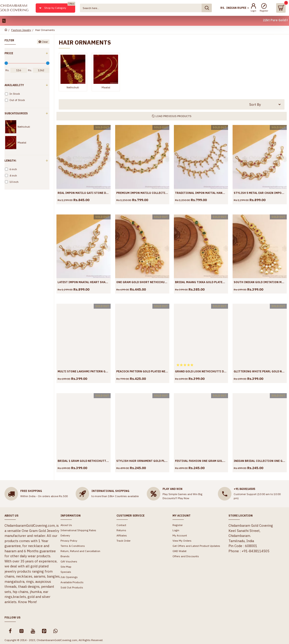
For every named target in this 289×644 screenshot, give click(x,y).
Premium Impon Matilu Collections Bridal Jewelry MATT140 (142, 193)
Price (9, 53)
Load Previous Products (174, 116)
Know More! (27, 602)
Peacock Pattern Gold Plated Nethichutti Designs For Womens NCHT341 (142, 371)
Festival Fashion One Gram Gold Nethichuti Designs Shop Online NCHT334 (201, 461)
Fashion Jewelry (21, 30)
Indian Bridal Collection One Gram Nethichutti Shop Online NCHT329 (260, 461)
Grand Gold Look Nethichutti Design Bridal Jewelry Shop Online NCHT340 (201, 371)
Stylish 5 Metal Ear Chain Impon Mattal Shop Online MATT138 (260, 193)
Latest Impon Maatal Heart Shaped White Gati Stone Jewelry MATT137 (84, 282)
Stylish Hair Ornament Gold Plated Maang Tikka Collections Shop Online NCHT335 (142, 461)
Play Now (184, 498)
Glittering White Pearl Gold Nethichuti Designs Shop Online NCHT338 (260, 371)
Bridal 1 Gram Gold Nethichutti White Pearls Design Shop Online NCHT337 (84, 461)
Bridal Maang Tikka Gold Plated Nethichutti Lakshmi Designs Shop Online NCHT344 (201, 282)
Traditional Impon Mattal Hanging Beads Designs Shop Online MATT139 (201, 193)
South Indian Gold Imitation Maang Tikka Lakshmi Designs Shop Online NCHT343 (260, 282)
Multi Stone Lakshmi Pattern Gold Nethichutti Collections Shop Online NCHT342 (84, 371)
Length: (10, 161)
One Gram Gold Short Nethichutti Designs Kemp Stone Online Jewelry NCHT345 (142, 282)
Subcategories (16, 113)
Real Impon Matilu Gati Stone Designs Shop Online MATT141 (84, 193)
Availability (14, 85)
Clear (45, 42)
